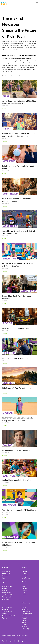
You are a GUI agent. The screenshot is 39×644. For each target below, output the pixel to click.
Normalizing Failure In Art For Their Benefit (19, 358)
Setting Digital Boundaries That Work (17, 480)
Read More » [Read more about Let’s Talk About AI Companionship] (5, 334)
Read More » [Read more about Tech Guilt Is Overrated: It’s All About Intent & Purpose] (5, 518)
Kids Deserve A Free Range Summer (17, 388)
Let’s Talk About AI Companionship (16, 328)
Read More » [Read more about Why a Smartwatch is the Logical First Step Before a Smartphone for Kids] (5, 109)
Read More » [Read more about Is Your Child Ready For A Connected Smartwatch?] (5, 304)
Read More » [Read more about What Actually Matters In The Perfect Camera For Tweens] (5, 206)
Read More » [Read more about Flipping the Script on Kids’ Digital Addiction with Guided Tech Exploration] (5, 271)
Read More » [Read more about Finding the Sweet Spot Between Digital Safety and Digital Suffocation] (5, 426)
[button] (37, 3)
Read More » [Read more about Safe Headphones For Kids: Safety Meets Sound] (5, 174)
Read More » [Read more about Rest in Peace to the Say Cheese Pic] (5, 455)
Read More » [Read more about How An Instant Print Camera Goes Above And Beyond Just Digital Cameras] (5, 141)
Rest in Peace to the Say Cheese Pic (17, 450)
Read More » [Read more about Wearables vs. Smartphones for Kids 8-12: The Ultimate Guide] (5, 239)
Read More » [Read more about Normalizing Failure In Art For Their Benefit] (5, 363)
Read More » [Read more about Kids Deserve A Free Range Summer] (5, 393)
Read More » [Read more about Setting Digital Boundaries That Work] (5, 485)
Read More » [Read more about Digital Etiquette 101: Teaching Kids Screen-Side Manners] (5, 550)
